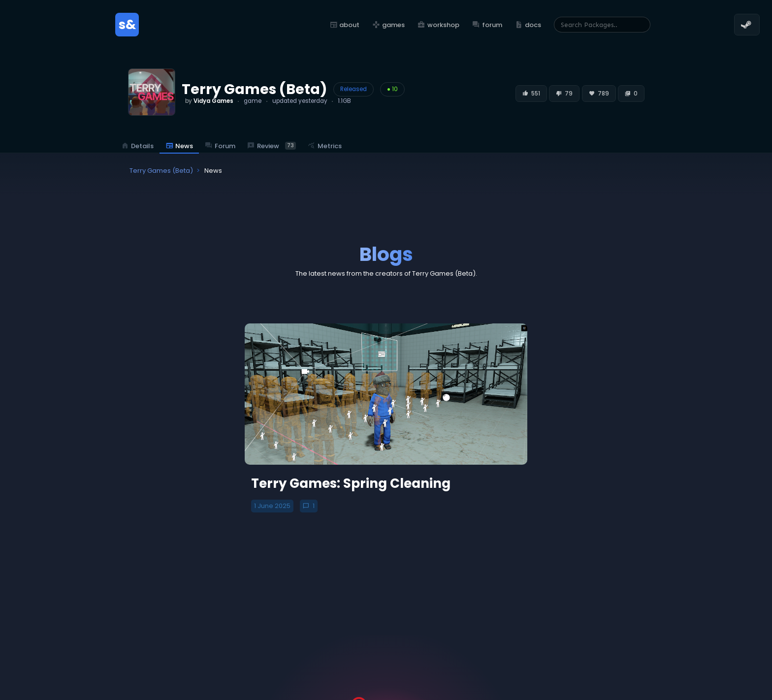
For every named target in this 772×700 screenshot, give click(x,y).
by (209, 101)
